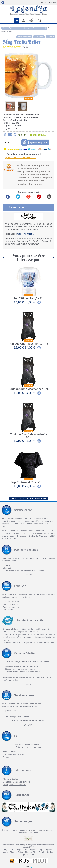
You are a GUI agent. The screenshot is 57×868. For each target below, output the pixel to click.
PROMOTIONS (7, 31)
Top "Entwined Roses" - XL (29, 482)
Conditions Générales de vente (17, 782)
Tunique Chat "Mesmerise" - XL (29, 389)
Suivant (50, 37)
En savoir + (28, 575)
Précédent (39, 37)
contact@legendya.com (16, 533)
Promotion (28, 99)
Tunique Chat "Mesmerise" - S (28, 344)
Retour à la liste (24, 37)
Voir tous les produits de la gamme (29, 498)
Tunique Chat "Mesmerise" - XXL (29, 436)
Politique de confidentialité (15, 785)
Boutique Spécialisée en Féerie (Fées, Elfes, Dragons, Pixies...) (24, 28)
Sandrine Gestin (26, 234)
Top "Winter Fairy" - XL (28, 298)
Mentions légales (10, 779)
